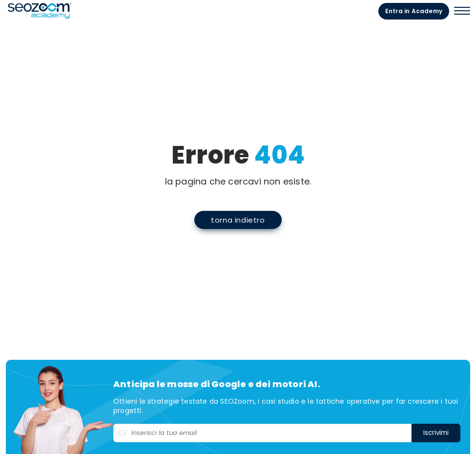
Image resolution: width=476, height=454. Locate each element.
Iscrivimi (436, 433)
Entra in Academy (414, 11)
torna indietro (238, 220)
